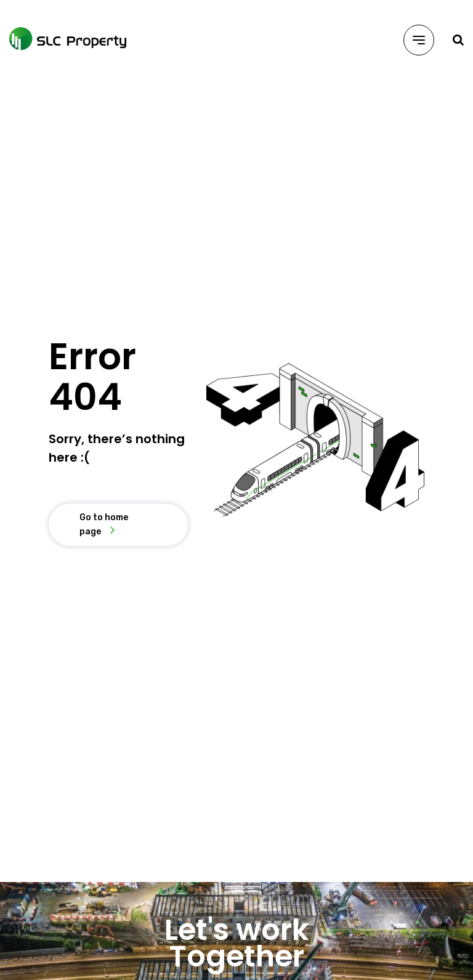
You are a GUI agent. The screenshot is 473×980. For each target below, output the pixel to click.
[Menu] (419, 40)
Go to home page (104, 524)
